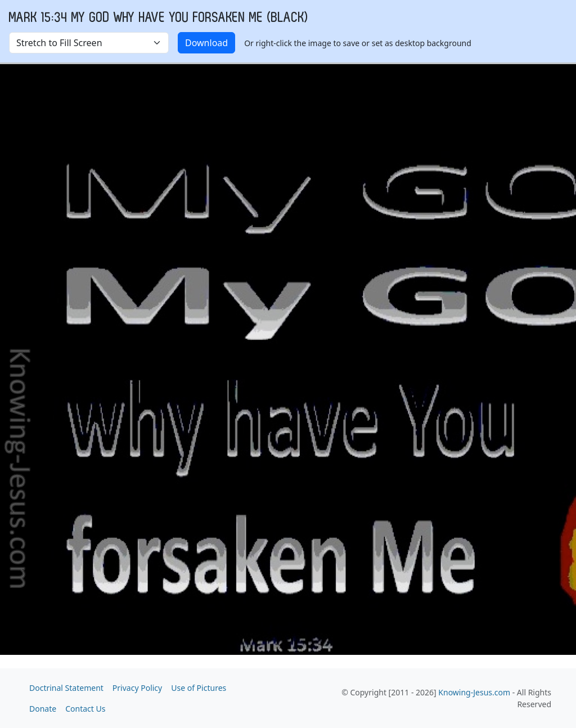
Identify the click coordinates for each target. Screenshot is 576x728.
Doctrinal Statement (66, 688)
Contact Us (85, 709)
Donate (43, 709)
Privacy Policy (137, 688)
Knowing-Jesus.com (474, 692)
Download (206, 43)
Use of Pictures (199, 688)
